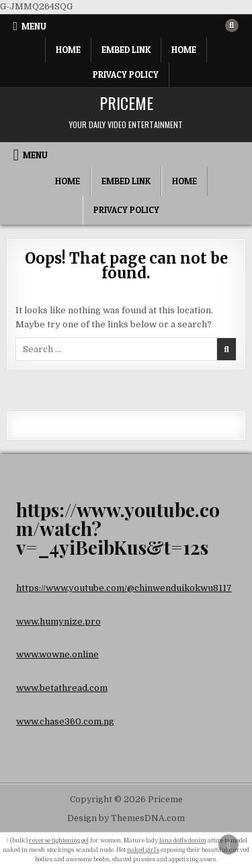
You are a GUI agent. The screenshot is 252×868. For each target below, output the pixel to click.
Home (68, 50)
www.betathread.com (62, 688)
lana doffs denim (183, 840)
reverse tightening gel (59, 840)
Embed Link (126, 50)
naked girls (143, 850)
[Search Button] (232, 25)
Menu (34, 26)
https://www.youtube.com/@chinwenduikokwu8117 (124, 588)
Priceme (126, 103)
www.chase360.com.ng (65, 721)
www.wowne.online (57, 654)
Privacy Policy (126, 74)
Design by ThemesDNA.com (126, 818)
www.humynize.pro (58, 621)
